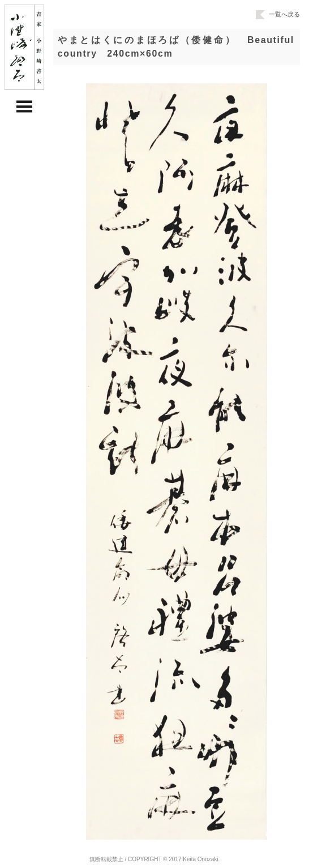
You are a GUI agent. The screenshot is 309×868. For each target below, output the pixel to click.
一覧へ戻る (278, 14)
